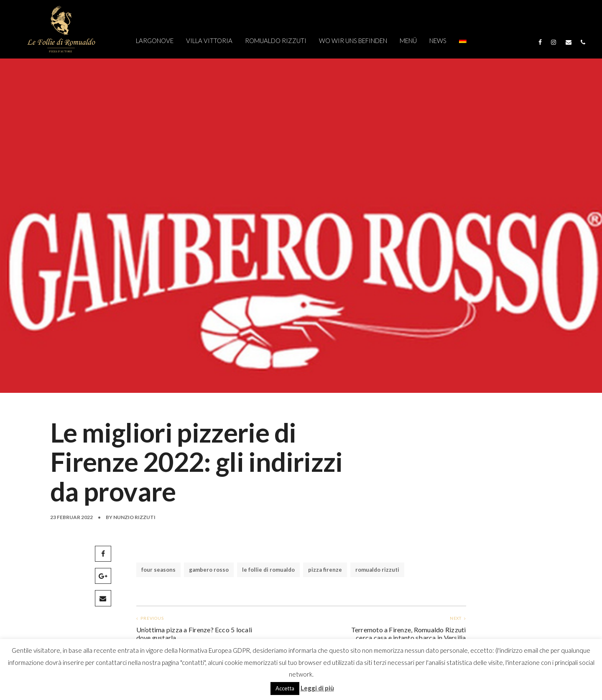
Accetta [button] (285, 688)
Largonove (155, 41)
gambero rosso (209, 570)
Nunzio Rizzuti (134, 517)
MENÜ (408, 41)
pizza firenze (325, 570)
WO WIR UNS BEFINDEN (353, 41)
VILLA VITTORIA (209, 41)
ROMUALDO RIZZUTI (276, 41)
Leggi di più (317, 688)
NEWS (438, 41)
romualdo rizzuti (377, 570)
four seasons (158, 570)
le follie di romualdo (268, 570)
